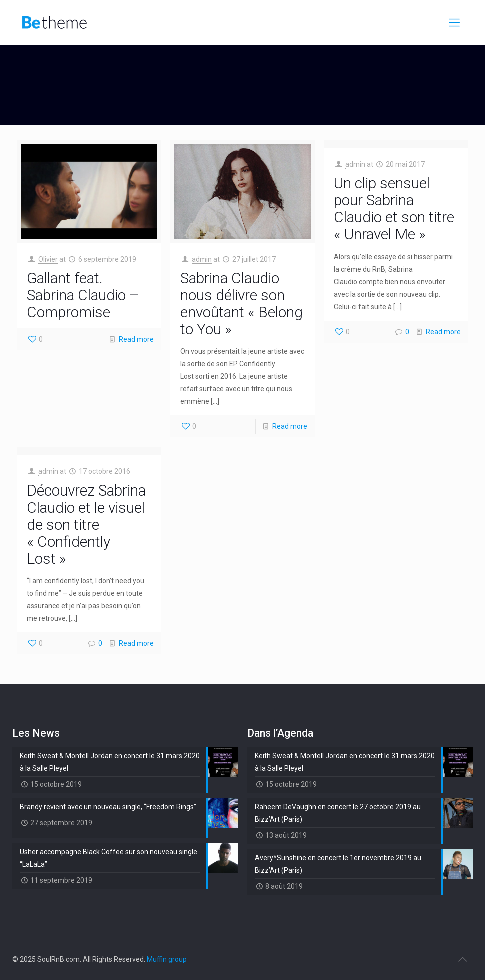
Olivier (48, 259)
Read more (136, 339)
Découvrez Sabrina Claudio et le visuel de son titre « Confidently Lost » (86, 524)
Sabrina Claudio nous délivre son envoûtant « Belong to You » (241, 303)
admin (202, 259)
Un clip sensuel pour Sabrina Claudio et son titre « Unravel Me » (394, 209)
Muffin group (167, 959)
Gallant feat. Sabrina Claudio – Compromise (83, 295)
